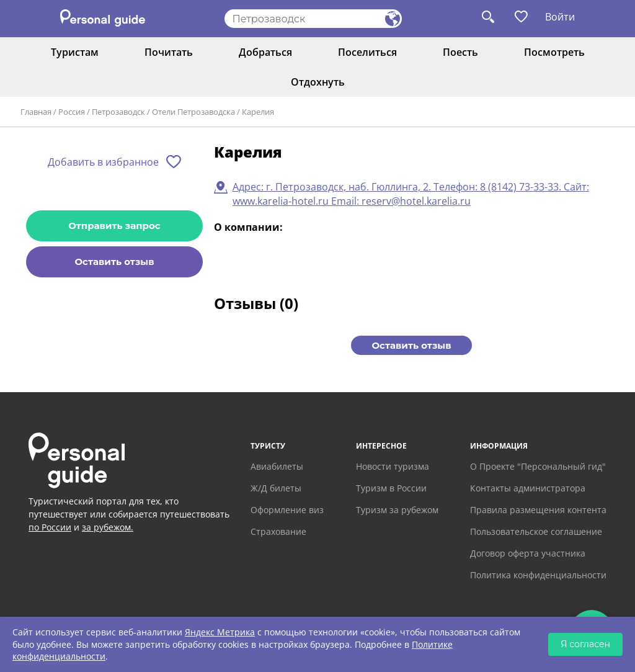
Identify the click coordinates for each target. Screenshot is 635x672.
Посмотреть (554, 52)
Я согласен (585, 644)
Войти (560, 17)
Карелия (258, 112)
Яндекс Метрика (220, 632)
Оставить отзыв (114, 262)
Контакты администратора (528, 488)
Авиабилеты (277, 466)
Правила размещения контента (538, 510)
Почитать (169, 52)
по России (50, 527)
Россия (72, 112)
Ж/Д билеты (276, 488)
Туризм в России (391, 488)
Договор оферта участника (528, 553)
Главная (36, 112)
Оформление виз (287, 510)
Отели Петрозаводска (193, 112)
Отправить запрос (114, 226)
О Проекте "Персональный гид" (538, 466)
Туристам (75, 52)
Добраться (265, 52)
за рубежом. (108, 527)
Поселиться (367, 52)
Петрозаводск (118, 112)
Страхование (278, 531)
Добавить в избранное (103, 162)
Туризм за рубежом (397, 510)
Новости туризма (393, 466)
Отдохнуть (318, 82)
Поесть (460, 52)
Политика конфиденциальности (538, 575)
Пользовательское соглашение (536, 531)
